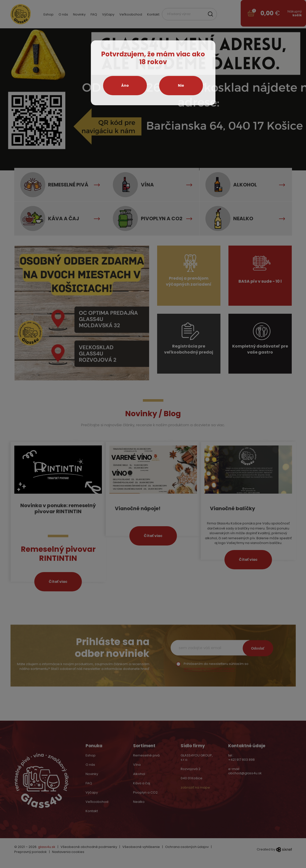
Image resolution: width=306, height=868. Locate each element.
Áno (125, 85)
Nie (181, 85)
